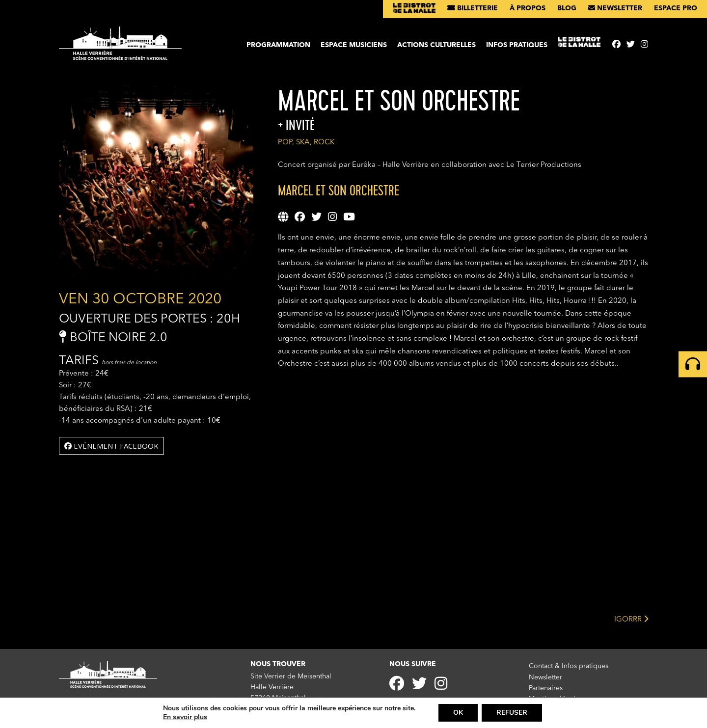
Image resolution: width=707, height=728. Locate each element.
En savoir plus (185, 717)
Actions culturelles (436, 45)
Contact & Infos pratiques (569, 666)
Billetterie (473, 8)
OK (458, 713)
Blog (567, 8)
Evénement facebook (111, 446)
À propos (528, 8)
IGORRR (631, 619)
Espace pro (676, 8)
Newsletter (615, 8)
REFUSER (512, 713)
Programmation (278, 45)
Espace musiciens (354, 45)
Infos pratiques (517, 45)
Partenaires (546, 688)
